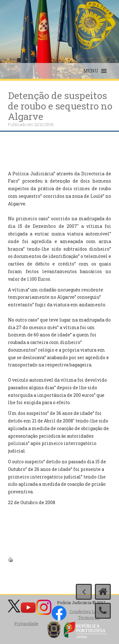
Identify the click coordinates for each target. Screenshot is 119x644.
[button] (91, 71)
